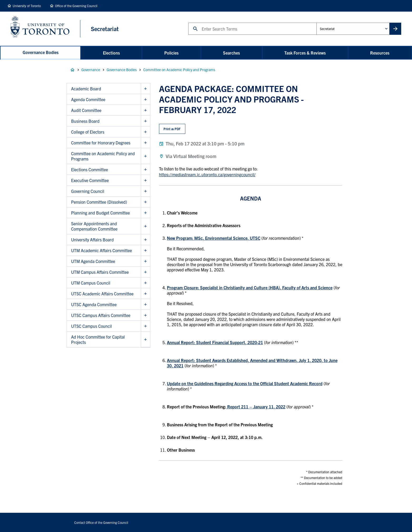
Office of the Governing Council (76, 6)
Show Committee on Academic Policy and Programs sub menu (145, 156)
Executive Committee (90, 180)
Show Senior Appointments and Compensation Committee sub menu (145, 226)
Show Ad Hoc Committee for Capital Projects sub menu (145, 339)
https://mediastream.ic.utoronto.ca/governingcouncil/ (207, 174)
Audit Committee (86, 110)
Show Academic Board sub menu (145, 89)
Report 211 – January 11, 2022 (256, 407)
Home (72, 70)
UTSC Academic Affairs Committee (102, 294)
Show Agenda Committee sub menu (145, 99)
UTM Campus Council (91, 283)
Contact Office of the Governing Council (101, 522)
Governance (91, 70)
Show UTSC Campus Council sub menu (145, 326)
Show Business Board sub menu (145, 121)
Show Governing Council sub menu (145, 191)
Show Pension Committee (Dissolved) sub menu (145, 202)
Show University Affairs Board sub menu (145, 240)
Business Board (85, 121)
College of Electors (88, 132)
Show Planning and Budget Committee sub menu (145, 213)
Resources (380, 53)
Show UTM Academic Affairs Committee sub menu (145, 250)
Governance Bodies (41, 52)
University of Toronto (27, 6)
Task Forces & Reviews (305, 53)
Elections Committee (90, 169)
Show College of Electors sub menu (145, 132)
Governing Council (88, 191)
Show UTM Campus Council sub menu (145, 283)
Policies (171, 53)
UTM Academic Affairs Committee (101, 250)
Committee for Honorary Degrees (101, 143)
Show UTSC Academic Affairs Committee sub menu (145, 294)
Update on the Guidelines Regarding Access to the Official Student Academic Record (245, 383)
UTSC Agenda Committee (94, 304)
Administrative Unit (316, 23)
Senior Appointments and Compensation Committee (94, 226)
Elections (111, 53)
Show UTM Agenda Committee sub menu (145, 261)
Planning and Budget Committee (100, 213)
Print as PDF (172, 129)
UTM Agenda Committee (93, 261)
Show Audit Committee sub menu (145, 110)
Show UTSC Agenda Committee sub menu (145, 304)
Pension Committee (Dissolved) (99, 202)
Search (188, 23)
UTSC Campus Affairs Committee (101, 315)
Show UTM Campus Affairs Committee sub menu (145, 272)
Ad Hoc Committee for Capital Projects (98, 339)
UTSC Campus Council (91, 326)
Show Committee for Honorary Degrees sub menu (145, 143)
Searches (231, 53)
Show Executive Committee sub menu (145, 180)
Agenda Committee (88, 99)
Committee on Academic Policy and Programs (179, 70)
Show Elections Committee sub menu (145, 170)
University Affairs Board (92, 240)
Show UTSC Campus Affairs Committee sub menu (145, 315)
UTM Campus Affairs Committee (100, 272)
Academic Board (86, 89)
